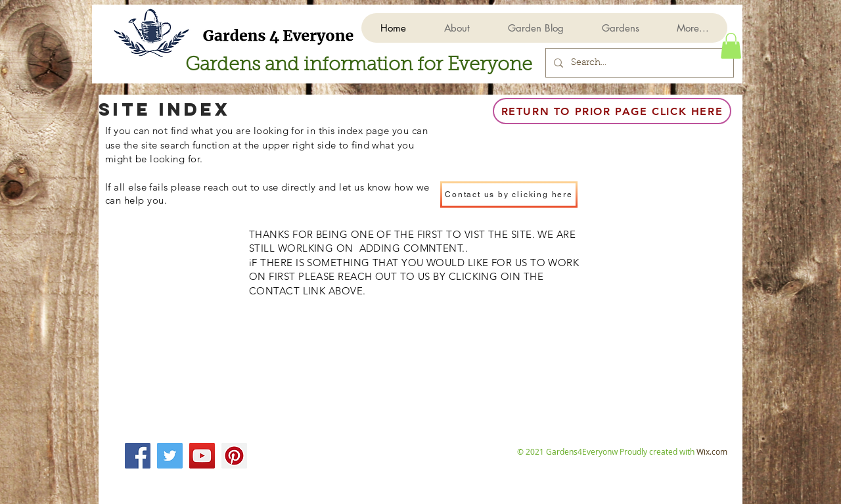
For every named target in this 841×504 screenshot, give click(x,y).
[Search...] (638, 63)
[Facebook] (138, 456)
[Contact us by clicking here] (509, 195)
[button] (620, 28)
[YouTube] (202, 456)
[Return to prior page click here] (612, 111)
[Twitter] (170, 456)
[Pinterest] (234, 456)
